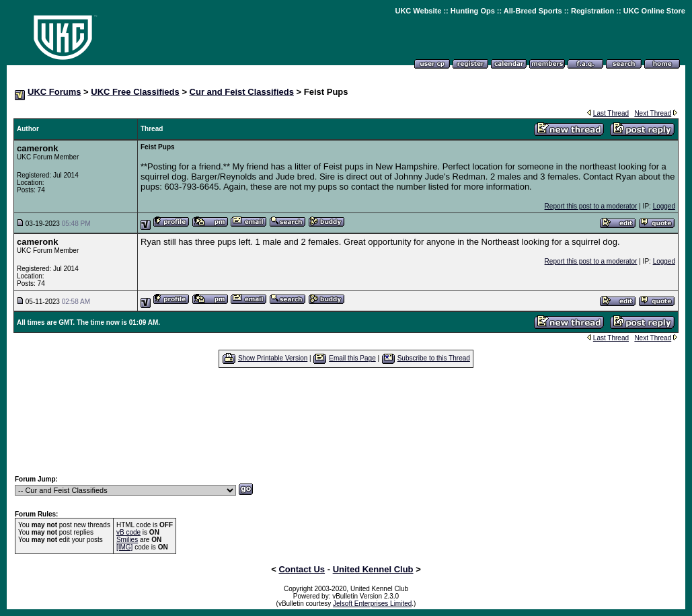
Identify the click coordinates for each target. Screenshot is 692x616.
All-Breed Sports (533, 11)
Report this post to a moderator (591, 206)
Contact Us (302, 569)
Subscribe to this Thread (434, 358)
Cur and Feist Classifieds (242, 92)
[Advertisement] (346, 421)
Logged (664, 206)
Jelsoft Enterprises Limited (372, 604)
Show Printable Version (273, 358)
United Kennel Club (373, 569)
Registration (592, 11)
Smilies (127, 540)
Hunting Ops (473, 11)
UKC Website (418, 11)
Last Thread (611, 113)
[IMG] (124, 547)
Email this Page (352, 358)
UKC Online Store (654, 11)
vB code (128, 532)
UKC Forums (54, 92)
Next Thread (653, 113)
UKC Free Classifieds (135, 92)
